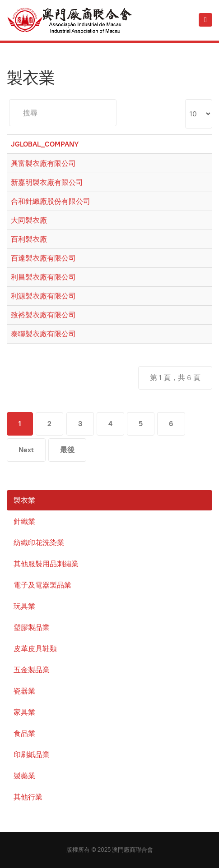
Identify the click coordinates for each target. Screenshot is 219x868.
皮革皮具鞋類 (35, 649)
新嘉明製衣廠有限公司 (47, 182)
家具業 (24, 712)
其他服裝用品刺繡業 (46, 564)
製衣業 (24, 500)
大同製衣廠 (29, 220)
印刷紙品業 (32, 755)
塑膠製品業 (32, 627)
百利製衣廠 (29, 239)
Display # (185, 99)
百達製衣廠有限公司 (43, 258)
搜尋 (9, 99)
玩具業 (24, 606)
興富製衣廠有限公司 (43, 163)
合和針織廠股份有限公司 (51, 201)
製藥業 (24, 776)
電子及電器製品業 (42, 585)
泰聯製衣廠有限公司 (43, 334)
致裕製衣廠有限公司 (43, 315)
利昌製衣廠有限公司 (43, 277)
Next (26, 450)
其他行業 (28, 797)
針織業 (24, 521)
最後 (67, 450)
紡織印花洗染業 (39, 543)
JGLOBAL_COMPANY (45, 144)
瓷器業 (24, 691)
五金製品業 (32, 670)
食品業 (24, 733)
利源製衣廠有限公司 (43, 296)
